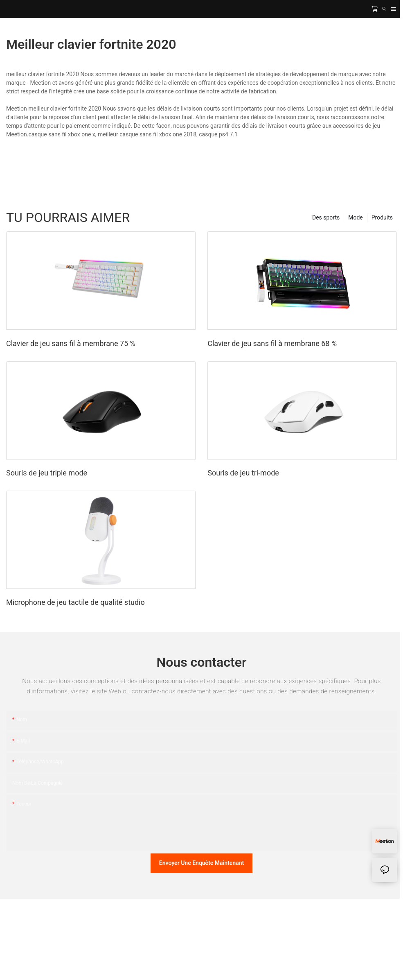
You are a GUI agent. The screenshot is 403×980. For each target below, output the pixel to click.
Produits (382, 217)
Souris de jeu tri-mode (243, 473)
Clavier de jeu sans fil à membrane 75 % (71, 343)
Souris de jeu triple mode (47, 473)
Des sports (326, 217)
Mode (356, 217)
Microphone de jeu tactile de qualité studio (75, 602)
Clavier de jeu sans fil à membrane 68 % (272, 343)
